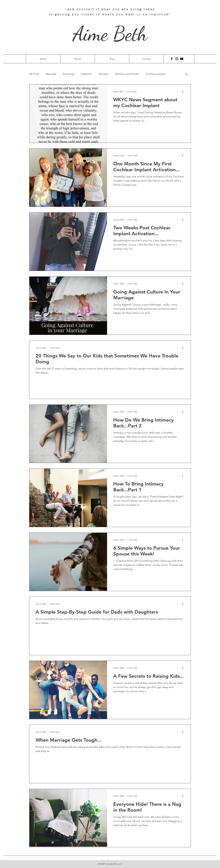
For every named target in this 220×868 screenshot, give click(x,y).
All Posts (34, 74)
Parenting (69, 74)
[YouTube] (182, 59)
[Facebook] (172, 59)
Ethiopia (103, 74)
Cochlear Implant (156, 74)
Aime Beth (110, 34)
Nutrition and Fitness (127, 74)
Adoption (86, 74)
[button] (186, 74)
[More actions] (184, 91)
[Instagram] (177, 59)
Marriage (51, 74)
